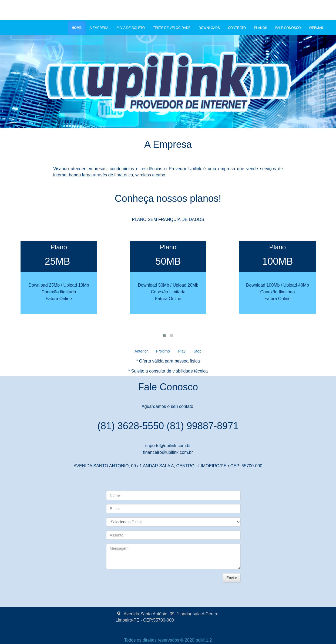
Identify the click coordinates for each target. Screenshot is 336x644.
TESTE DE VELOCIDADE (172, 28)
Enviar (232, 578)
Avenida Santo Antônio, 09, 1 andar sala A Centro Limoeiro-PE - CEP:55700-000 (167, 617)
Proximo (163, 351)
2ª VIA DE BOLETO (131, 28)
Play (182, 351)
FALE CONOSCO (288, 28)
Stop (198, 351)
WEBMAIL (316, 28)
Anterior (141, 351)
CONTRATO (237, 28)
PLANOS (261, 28)
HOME (79, 27)
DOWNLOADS (209, 28)
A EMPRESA (99, 28)
